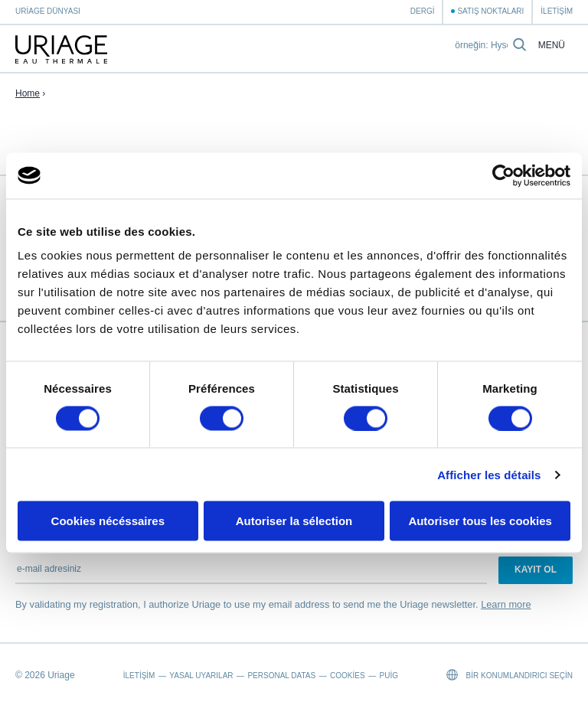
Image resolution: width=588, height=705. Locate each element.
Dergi (423, 11)
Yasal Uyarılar (201, 676)
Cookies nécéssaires (108, 521)
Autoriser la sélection (294, 521)
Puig (389, 676)
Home (28, 93)
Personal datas (281, 676)
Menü (552, 46)
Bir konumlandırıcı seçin (510, 675)
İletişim (557, 11)
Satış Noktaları (490, 11)
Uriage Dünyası (48, 11)
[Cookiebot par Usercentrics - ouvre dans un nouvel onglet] (503, 175)
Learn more (506, 604)
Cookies (348, 676)
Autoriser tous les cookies (480, 521)
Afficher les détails (489, 474)
